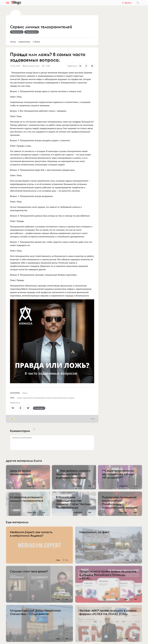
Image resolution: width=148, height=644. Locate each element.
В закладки (39, 408)
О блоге (36, 42)
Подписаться (17, 32)
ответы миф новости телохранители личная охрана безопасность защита (46, 398)
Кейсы (25, 393)
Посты (13, 42)
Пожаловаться (32, 32)
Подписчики (24, 42)
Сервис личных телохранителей (41, 27)
